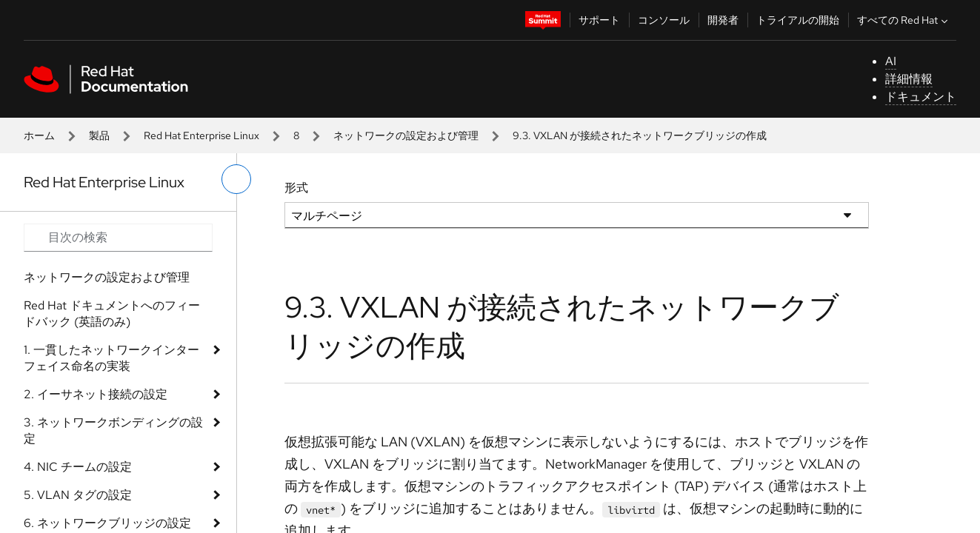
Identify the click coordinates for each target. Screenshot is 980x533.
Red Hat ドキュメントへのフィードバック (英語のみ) (112, 314)
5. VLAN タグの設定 (78, 495)
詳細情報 (909, 79)
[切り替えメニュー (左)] (236, 179)
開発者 (723, 20)
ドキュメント (921, 97)
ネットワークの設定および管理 (406, 135)
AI (891, 61)
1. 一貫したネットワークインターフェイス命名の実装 (111, 358)
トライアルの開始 (798, 20)
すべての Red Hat (904, 20)
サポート (599, 20)
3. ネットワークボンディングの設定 (113, 430)
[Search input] (118, 238)
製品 (99, 135)
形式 (296, 188)
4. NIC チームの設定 (78, 467)
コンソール (664, 20)
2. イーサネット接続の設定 (96, 394)
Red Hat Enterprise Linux (201, 135)
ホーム (39, 135)
